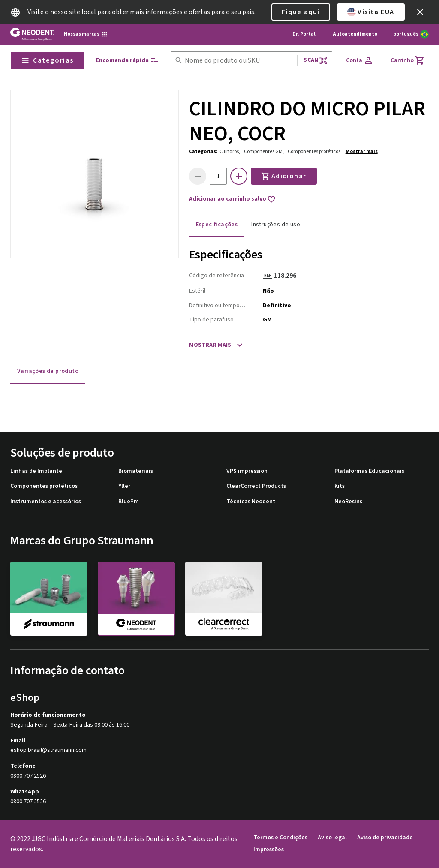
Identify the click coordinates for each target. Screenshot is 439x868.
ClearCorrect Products (256, 486)
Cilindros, (230, 152)
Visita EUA (371, 12)
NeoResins (348, 502)
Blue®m (129, 502)
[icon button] (420, 12)
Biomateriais (136, 471)
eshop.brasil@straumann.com (48, 750)
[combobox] (239, 61)
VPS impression (247, 471)
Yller (124, 486)
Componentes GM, (264, 152)
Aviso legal (332, 838)
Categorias (47, 60)
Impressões (269, 850)
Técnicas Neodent (251, 502)
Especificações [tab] (217, 225)
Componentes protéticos (314, 152)
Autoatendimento (355, 34)
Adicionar (284, 176)
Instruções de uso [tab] (276, 225)
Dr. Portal (304, 34)
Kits (340, 486)
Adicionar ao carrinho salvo (232, 199)
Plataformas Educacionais (369, 471)
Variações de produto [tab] (48, 371)
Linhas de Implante (36, 471)
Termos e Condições (280, 838)
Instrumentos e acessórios (46, 502)
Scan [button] (316, 60)
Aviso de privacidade (385, 838)
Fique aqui (301, 12)
